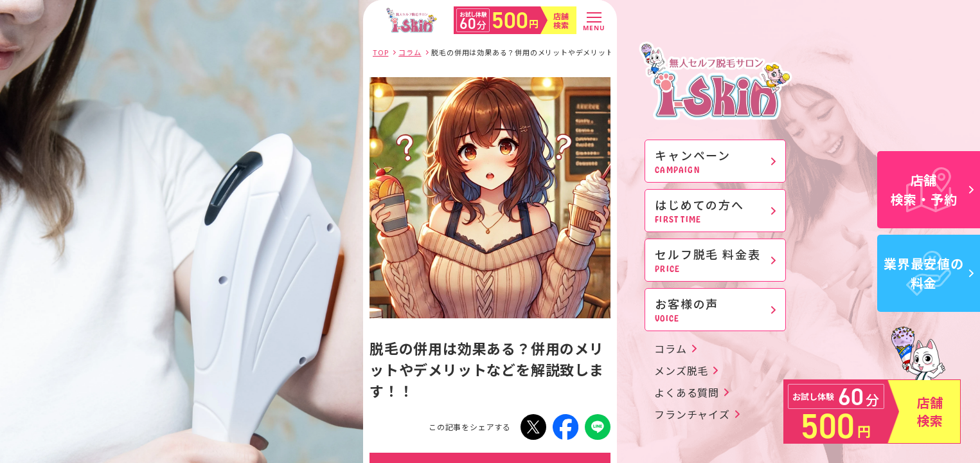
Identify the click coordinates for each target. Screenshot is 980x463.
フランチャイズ (692, 414)
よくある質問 (687, 392)
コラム (670, 349)
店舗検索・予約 (932, 189)
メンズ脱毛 (681, 370)
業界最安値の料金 (929, 273)
